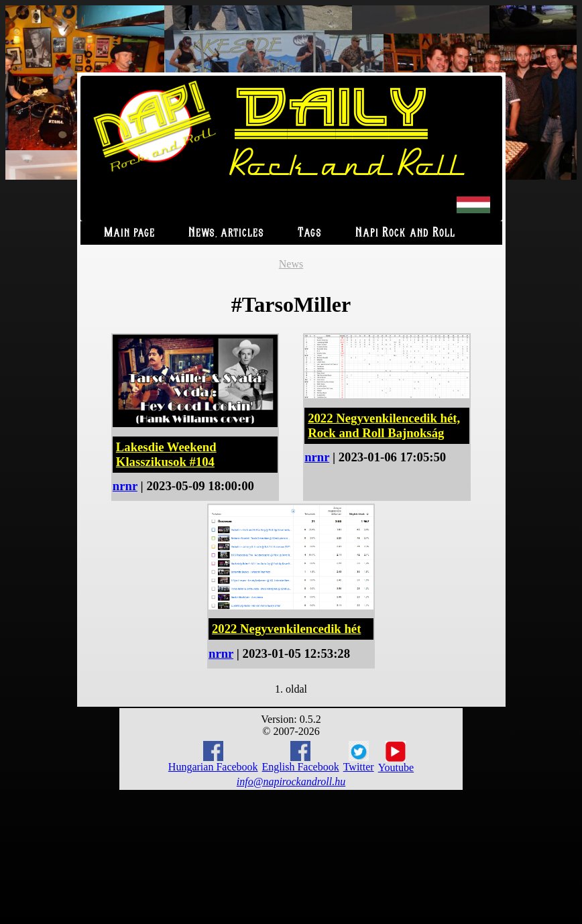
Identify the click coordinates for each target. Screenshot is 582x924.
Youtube (396, 757)
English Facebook (301, 757)
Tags (310, 233)
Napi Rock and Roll (405, 233)
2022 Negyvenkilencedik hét (286, 629)
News (291, 264)
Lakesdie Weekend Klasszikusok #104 (166, 454)
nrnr (125, 486)
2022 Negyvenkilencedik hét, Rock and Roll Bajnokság (384, 425)
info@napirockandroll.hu (291, 782)
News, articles (226, 233)
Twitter (359, 757)
